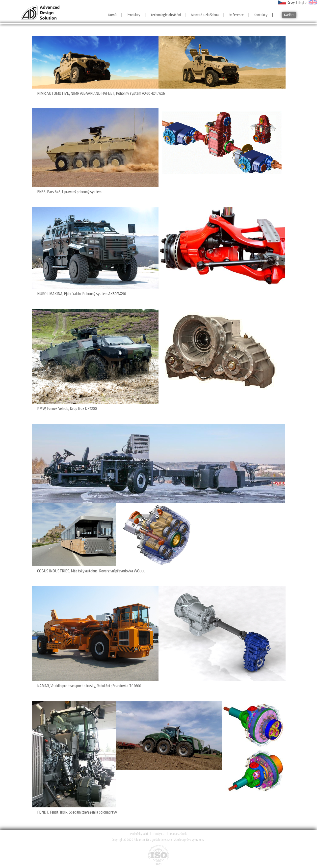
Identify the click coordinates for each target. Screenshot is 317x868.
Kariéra (289, 15)
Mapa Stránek (178, 834)
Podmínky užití (139, 834)
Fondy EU (159, 834)
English (303, 3)
